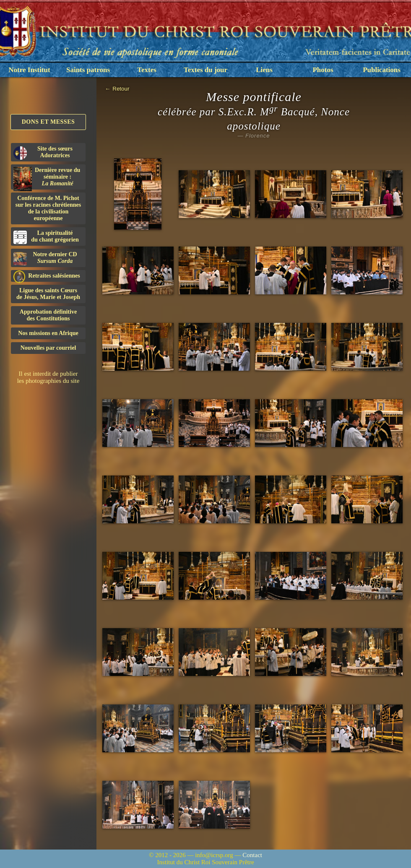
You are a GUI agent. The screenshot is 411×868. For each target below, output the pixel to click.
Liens (264, 70)
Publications (382, 70)
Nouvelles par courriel (48, 348)
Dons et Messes (48, 122)
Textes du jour (205, 70)
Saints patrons (88, 70)
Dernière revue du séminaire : (47, 178)
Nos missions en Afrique (48, 333)
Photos (323, 70)
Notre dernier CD (45, 258)
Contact (252, 855)
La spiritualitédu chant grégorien (46, 237)
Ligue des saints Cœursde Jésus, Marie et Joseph (48, 294)
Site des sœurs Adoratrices (43, 153)
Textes (147, 70)
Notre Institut (29, 70)
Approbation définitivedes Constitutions (48, 315)
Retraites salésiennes (47, 276)
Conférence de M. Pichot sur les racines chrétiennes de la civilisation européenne (48, 208)
